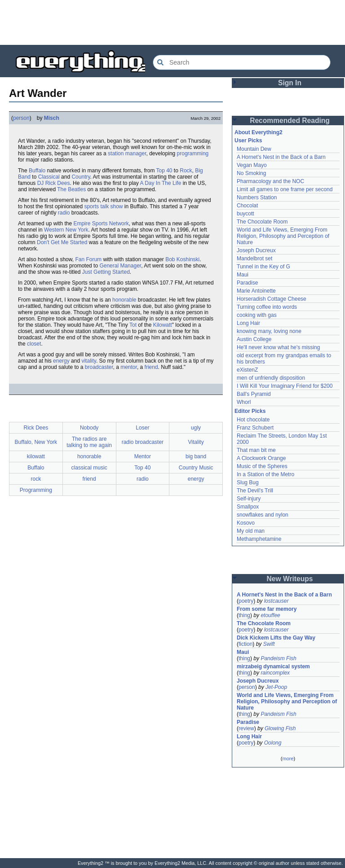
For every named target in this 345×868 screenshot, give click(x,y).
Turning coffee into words (267, 307)
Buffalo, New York (36, 442)
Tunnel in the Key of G (263, 267)
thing (244, 615)
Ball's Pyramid (254, 394)
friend (151, 367)
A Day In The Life (160, 183)
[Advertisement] (172, 22)
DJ (41, 183)
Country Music (196, 468)
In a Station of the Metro (265, 474)
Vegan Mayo (252, 165)
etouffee (270, 615)
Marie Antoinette (256, 291)
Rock (186, 171)
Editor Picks (250, 411)
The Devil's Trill (255, 491)
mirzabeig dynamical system (273, 666)
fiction (245, 644)
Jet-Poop (276, 687)
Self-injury (249, 499)
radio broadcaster (143, 442)
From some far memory (267, 609)
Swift (269, 644)
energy (61, 361)
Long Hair (248, 323)
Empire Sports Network (101, 224)
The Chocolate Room (262, 222)
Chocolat (247, 206)
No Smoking (251, 173)
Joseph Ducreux (256, 250)
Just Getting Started (106, 272)
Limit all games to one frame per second (285, 189)
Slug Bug (248, 482)
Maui (243, 275)
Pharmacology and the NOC (270, 181)
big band (196, 456)
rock (36, 479)
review (246, 728)
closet (34, 344)
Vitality (196, 442)
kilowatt (36, 456)
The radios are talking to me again (89, 442)
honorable (124, 300)
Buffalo (37, 171)
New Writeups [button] (290, 579)
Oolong (273, 743)
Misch (52, 118)
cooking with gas (257, 315)
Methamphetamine (259, 539)
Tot (133, 325)
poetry (246, 601)
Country (81, 177)
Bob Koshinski (182, 259)
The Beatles (71, 189)
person (21, 118)
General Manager (120, 266)
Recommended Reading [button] (290, 121)
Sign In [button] (290, 83)
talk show (111, 206)
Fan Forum (88, 259)
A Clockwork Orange (261, 458)
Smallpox (248, 507)
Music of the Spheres (262, 466)
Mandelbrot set (254, 259)
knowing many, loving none (269, 331)
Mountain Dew (254, 149)
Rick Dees (58, 183)
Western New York (66, 230)
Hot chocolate (253, 420)
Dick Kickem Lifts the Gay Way (276, 638)
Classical (49, 177)
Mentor (143, 456)
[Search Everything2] (242, 62)
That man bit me (256, 450)
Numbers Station (257, 197)
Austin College (254, 339)
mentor (129, 367)
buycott (245, 214)
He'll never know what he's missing (278, 347)
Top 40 (164, 171)
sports (91, 206)
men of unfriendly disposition (271, 378)
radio (64, 213)
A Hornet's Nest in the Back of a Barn (281, 157)
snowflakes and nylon (263, 515)
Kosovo (246, 523)
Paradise (247, 283)
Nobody (89, 428)
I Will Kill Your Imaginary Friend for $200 (285, 386)
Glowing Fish (280, 728)
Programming (36, 490)
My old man (251, 531)
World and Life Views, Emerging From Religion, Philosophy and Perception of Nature (283, 236)
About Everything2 (259, 132)
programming (193, 153)
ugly (196, 428)
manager (136, 153)
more (288, 758)
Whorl (244, 402)
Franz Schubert (255, 428)
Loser (142, 428)
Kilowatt (163, 325)
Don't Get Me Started (62, 242)
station (116, 153)
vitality (88, 361)
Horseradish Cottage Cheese (272, 299)
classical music (89, 468)
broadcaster (99, 367)
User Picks (248, 140)
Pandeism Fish (278, 658)
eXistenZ (247, 370)
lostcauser (276, 601)
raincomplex (275, 673)
